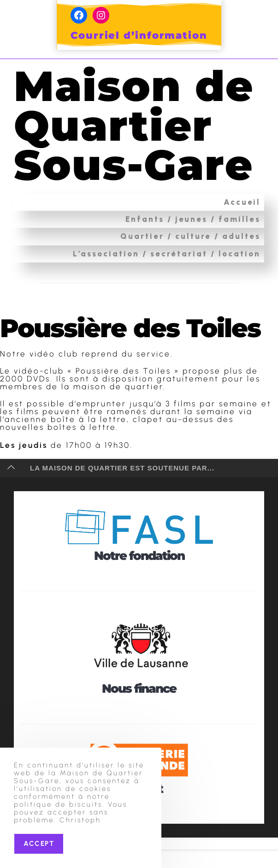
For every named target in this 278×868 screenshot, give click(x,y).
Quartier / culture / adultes (190, 276)
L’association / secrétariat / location (167, 293)
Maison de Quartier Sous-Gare (138, 145)
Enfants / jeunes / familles (193, 259)
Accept (39, 844)
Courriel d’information (139, 35)
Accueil (242, 241)
